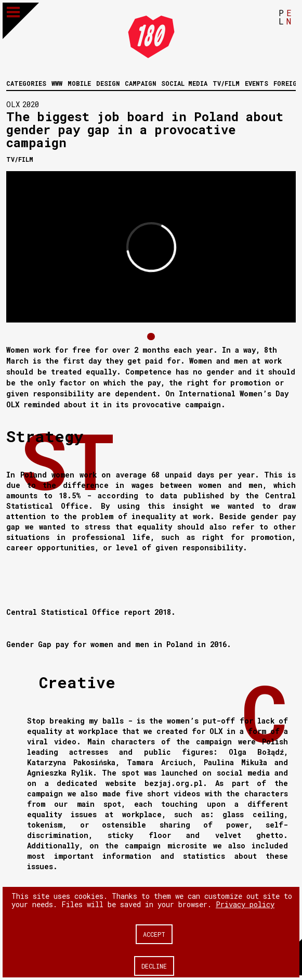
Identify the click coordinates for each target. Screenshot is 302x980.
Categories (26, 83)
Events (257, 83)
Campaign (140, 83)
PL (281, 17)
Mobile (79, 83)
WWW (57, 83)
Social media (184, 83)
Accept (154, 934)
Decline (154, 966)
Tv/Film (226, 83)
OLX (13, 104)
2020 (31, 104)
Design (108, 83)
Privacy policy (245, 904)
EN (289, 17)
